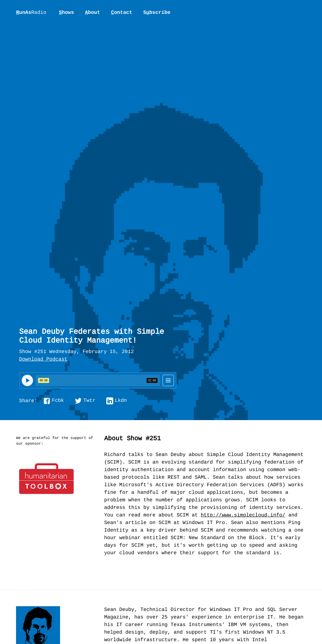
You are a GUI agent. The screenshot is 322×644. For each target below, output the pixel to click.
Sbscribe (157, 13)
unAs (31, 13)
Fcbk (58, 401)
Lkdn (121, 401)
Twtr (89, 401)
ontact (122, 13)
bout (92, 13)
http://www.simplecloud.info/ (243, 516)
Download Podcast (43, 360)
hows (66, 13)
